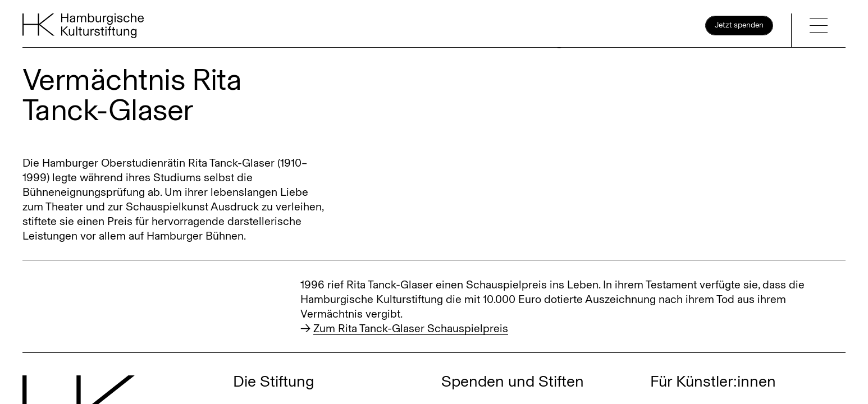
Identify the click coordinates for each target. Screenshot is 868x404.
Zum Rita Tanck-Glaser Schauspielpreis (411, 328)
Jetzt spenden (739, 25)
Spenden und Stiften (513, 381)
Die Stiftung (274, 381)
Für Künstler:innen (713, 381)
